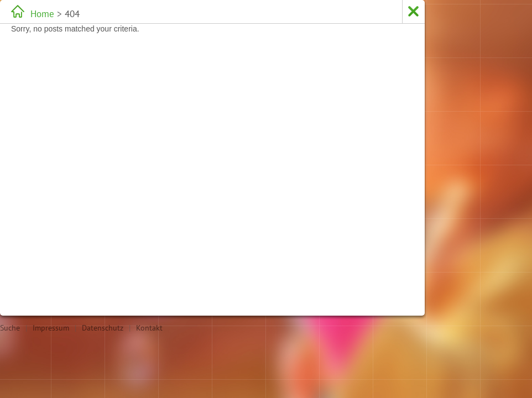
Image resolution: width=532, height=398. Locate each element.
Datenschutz (103, 328)
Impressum (51, 328)
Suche (10, 328)
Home (42, 14)
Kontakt (149, 328)
